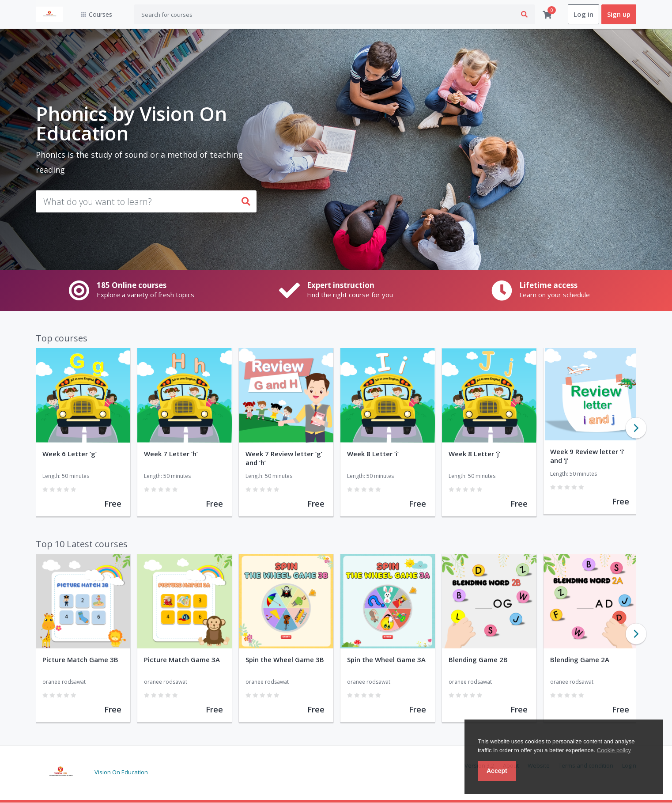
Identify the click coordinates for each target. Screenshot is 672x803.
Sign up (619, 15)
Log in (583, 15)
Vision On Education (121, 772)
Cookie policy (614, 750)
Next (636, 428)
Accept (497, 771)
